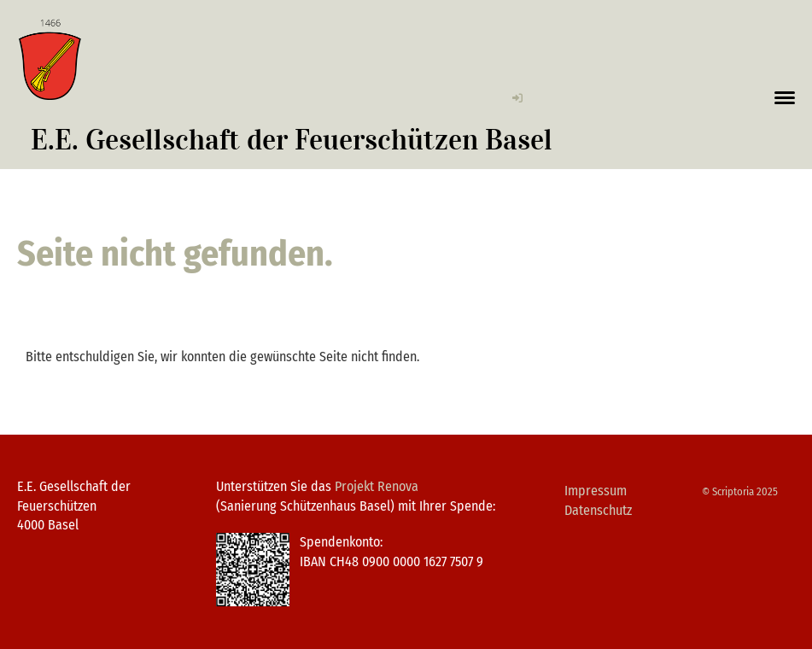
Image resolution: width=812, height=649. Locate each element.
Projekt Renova (377, 486)
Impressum (596, 491)
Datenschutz (598, 510)
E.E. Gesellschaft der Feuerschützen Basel (292, 140)
